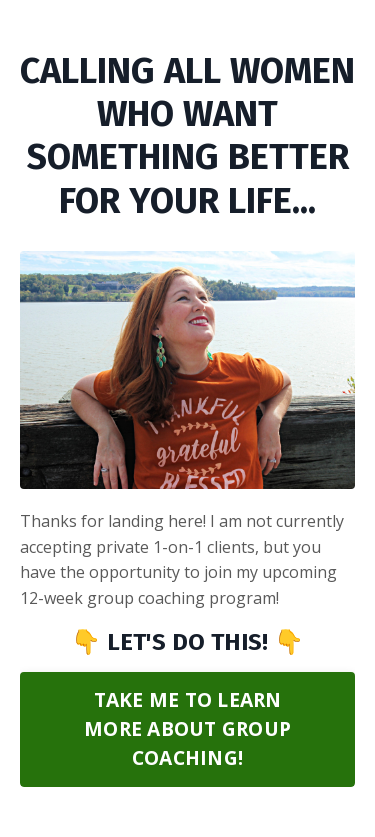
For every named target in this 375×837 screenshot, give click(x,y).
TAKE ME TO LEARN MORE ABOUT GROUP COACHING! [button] (187, 728)
